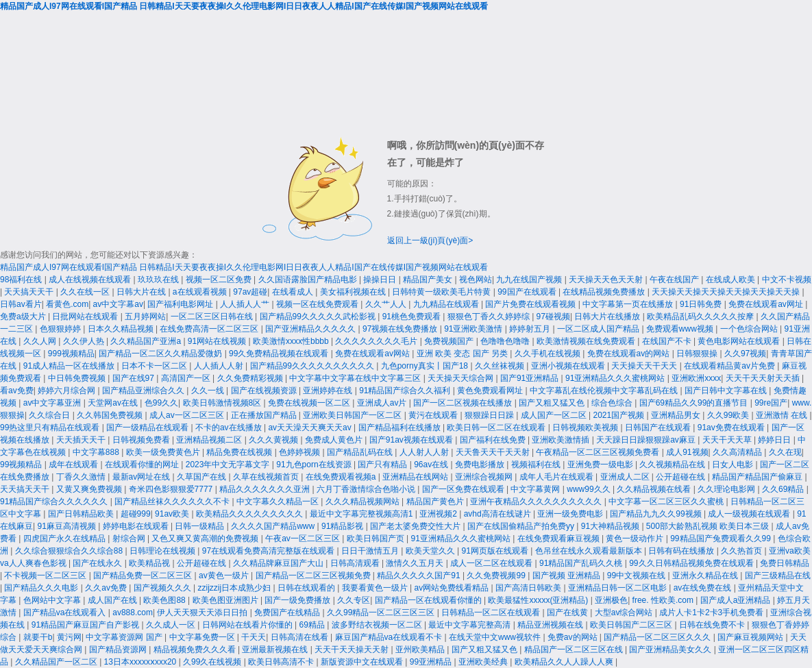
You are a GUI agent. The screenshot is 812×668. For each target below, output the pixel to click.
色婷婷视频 (300, 452)
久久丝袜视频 (501, 366)
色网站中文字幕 (53, 600)
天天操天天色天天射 (607, 280)
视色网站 (476, 280)
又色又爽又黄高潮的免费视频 (206, 539)
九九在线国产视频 (530, 280)
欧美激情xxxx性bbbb (292, 341)
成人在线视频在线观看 (91, 280)
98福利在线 (22, 280)
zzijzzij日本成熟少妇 (236, 588)
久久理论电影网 (727, 489)
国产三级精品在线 (778, 576)
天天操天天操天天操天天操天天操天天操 (727, 292)
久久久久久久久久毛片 (377, 341)
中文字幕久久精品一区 (279, 502)
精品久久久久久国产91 (420, 576)
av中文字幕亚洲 (53, 403)
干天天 (254, 637)
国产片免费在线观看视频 (531, 304)
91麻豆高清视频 (67, 526)
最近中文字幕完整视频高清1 (362, 514)
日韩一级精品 (200, 526)
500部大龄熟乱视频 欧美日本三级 (709, 526)
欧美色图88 (165, 600)
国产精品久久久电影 (42, 588)
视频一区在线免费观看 (318, 304)
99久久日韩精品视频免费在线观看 (692, 563)
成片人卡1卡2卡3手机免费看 (712, 613)
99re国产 (771, 403)
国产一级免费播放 (298, 600)
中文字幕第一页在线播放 (629, 304)
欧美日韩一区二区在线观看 (497, 428)
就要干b (38, 637)
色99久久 (161, 403)
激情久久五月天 (416, 563)
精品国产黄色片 (436, 502)
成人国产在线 (113, 600)
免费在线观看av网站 (373, 354)
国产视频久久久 (163, 588)
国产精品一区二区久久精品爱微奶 (161, 354)
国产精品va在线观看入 (66, 613)
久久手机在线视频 (549, 354)
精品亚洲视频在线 (551, 625)
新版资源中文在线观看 (363, 662)
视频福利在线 (537, 465)
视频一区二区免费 (220, 280)
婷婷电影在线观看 (137, 526)
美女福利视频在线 (354, 292)
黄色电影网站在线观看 (740, 341)
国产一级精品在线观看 (148, 428)
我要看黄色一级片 (376, 588)
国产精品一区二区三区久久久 (658, 637)
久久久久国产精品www (274, 526)
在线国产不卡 (668, 341)
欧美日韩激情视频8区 (223, 403)
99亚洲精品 (432, 662)
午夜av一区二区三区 (304, 539)
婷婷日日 (775, 440)
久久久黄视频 (274, 440)
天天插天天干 (82, 440)
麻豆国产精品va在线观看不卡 (390, 637)
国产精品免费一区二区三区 (144, 576)
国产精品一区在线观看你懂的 (429, 600)
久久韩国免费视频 (111, 415)
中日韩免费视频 (78, 378)
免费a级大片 (24, 317)
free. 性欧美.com (664, 600)
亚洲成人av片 (383, 403)
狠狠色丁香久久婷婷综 (490, 317)
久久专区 (354, 600)
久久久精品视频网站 (364, 502)
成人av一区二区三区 (188, 415)
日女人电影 (734, 465)
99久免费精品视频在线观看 (280, 354)
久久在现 (785, 452)
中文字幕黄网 (536, 489)
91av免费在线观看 (732, 428)
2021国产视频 (620, 415)
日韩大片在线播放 (608, 317)
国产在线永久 (98, 563)
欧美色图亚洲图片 (226, 600)
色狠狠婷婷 (61, 329)
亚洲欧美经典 (484, 662)
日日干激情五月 (371, 551)
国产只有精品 (383, 465)
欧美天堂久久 (431, 551)
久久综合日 (50, 415)
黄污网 (69, 637)
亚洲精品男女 (677, 415)
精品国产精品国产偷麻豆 (758, 477)
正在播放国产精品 (265, 415)
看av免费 (17, 391)
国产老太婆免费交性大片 (416, 526)
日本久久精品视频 (122, 329)
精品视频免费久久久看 (196, 650)
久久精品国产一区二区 (57, 662)
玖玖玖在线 (159, 280)
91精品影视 (344, 526)
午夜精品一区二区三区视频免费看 (599, 452)
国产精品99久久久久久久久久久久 (313, 366)
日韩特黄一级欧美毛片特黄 (442, 292)
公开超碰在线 (681, 477)
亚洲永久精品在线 (706, 576)
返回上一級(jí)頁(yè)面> (430, 240)
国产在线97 (135, 378)
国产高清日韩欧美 (529, 588)
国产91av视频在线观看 (412, 440)
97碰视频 (553, 317)
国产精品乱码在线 (361, 452)
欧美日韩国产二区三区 (632, 625)
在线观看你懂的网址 (143, 465)
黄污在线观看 (434, 415)
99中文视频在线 (638, 576)
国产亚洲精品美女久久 (671, 650)
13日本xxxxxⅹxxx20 (142, 662)
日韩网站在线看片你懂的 (248, 625)
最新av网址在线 (143, 477)
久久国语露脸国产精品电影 (309, 280)
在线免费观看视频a (342, 477)
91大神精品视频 (612, 526)
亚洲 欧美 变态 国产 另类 (464, 354)
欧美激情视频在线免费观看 (587, 341)
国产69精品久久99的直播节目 (695, 403)
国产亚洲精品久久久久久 (311, 329)
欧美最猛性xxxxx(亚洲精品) (539, 600)
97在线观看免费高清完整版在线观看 (270, 551)
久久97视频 (745, 354)
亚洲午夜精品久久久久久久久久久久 (537, 502)
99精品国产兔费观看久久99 (722, 539)
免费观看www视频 (681, 329)
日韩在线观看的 (307, 588)
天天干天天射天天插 (764, 378)
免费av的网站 (574, 637)
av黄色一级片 (225, 576)
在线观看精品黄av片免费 (730, 366)
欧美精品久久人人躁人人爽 (565, 662)
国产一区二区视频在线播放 (464, 403)
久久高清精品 (738, 452)
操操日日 (381, 280)
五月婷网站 (145, 317)
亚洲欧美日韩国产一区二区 (353, 415)
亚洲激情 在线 (783, 415)
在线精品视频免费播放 (605, 292)
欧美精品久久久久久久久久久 (250, 514)
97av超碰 (250, 292)
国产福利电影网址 (181, 304)
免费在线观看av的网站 (630, 354)
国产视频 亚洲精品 (568, 576)
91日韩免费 (702, 304)
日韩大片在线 (142, 292)
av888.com (133, 613)
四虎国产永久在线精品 (65, 539)
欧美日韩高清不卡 (282, 662)
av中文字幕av (118, 304)
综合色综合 (613, 403)
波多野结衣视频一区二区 (378, 625)
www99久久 (590, 489)
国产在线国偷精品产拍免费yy (522, 526)
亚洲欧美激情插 (562, 440)
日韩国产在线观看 (659, 428)
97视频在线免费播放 (401, 329)
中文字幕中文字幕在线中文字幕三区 (356, 378)
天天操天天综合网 (462, 378)
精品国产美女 (429, 280)
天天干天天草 (728, 440)
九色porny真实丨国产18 (426, 366)
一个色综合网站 (750, 329)
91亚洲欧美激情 (475, 329)
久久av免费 (107, 588)
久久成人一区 (172, 625)
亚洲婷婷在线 (329, 391)
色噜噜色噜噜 (506, 341)
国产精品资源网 (119, 650)
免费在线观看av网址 (767, 304)
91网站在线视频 (218, 341)
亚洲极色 (611, 600)
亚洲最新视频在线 (276, 650)
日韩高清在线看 (300, 637)
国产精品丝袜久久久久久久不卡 (173, 502)
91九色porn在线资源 (315, 465)
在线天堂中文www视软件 (496, 637)
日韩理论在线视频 (163, 551)
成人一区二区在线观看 (492, 563)
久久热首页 (742, 551)
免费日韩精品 (785, 563)
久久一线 (209, 391)
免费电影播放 (481, 465)
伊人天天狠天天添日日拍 (203, 613)
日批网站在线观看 (86, 317)
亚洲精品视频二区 (210, 440)
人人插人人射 (220, 366)
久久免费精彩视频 (251, 378)
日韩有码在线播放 (682, 551)
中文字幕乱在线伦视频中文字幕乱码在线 (605, 391)
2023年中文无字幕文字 (229, 465)
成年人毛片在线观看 (557, 477)
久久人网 (41, 341)
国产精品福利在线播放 (401, 428)
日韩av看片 (21, 304)
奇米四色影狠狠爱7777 (172, 489)
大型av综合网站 (625, 613)
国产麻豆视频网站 (751, 637)
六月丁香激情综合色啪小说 (367, 489)
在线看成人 (294, 292)
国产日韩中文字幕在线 (727, 391)
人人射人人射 (425, 452)
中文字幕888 (97, 452)
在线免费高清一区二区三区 (210, 329)
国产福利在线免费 (494, 440)
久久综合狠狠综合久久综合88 (70, 551)
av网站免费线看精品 (453, 588)
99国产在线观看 (528, 292)
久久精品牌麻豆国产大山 (279, 563)
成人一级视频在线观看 (750, 514)
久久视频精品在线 (673, 465)
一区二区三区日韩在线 (213, 317)
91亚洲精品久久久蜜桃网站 (616, 378)
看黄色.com (67, 304)
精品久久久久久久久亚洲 (266, 489)
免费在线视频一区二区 (310, 403)
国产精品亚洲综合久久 (144, 391)
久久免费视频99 (497, 576)
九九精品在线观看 (447, 304)
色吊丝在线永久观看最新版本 (590, 551)
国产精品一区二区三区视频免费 (314, 576)
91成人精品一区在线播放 (70, 366)
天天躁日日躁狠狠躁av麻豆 (647, 440)
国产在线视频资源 (265, 391)
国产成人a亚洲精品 (737, 600)
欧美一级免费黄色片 (164, 452)
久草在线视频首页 (267, 477)
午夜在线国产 (675, 280)
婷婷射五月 (531, 329)
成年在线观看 (74, 465)
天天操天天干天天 (645, 366)
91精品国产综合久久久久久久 (55, 502)
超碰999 (136, 514)
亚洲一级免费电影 (571, 514)
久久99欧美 (729, 415)
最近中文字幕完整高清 (470, 625)
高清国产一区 (187, 378)
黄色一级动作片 (636, 539)
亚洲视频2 (439, 514)
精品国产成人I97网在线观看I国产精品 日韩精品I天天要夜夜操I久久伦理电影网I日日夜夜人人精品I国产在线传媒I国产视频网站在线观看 (244, 6)
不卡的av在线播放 (230, 428)
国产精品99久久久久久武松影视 (319, 317)
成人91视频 (687, 452)
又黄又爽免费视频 (90, 489)
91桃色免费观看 (413, 317)
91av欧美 (173, 514)
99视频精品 (22, 465)
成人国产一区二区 (555, 415)
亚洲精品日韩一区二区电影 (618, 588)
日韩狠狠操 (698, 354)
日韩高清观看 (356, 563)
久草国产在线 (202, 477)
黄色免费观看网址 (491, 391)
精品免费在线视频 (240, 452)
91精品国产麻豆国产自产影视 (87, 625)
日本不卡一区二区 (155, 366)
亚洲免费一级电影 (601, 465)
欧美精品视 (150, 563)
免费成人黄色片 (335, 440)
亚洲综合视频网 (485, 477)
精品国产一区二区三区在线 (575, 650)
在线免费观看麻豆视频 (559, 539)
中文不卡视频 (787, 280)
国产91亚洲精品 (531, 378)
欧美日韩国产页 (377, 539)
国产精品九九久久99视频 (657, 514)
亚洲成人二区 (626, 477)
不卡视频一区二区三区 (46, 576)
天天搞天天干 (30, 292)
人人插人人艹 (246, 304)
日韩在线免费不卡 (713, 625)
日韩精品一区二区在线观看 (492, 613)
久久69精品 (784, 489)
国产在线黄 (568, 613)
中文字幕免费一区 (203, 637)
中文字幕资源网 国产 (125, 637)
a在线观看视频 (201, 292)
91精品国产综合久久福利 (406, 391)
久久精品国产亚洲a (147, 341)
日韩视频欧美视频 (586, 428)
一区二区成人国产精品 (599, 329)
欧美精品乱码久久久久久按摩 (701, 317)
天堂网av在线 (114, 403)
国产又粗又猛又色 (553, 403)
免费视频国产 (450, 341)
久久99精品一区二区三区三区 (382, 613)
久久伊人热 (85, 341)
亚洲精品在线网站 (416, 477)
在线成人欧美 (731, 280)
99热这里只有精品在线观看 (51, 428)
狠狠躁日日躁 (490, 415)
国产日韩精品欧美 (82, 514)
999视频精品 (71, 354)
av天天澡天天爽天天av (311, 428)
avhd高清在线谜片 (499, 514)
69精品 (313, 625)
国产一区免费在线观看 (464, 489)
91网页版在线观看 (496, 551)
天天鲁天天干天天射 (494, 452)
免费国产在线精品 (288, 613)
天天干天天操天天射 (353, 650)
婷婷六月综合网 (67, 391)
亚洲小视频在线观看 (569, 366)
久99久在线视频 (213, 662)
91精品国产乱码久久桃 (582, 563)
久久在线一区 (86, 292)
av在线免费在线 (704, 588)
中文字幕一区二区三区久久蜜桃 (667, 502)
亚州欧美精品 (421, 650)
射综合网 (130, 539)
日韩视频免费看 (142, 440)
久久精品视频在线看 (655, 489)
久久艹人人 (387, 304)
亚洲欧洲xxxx (696, 378)
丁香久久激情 (82, 477)
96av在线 (432, 465)
